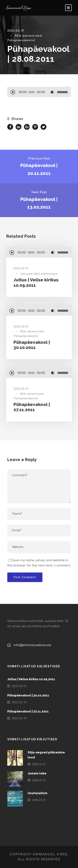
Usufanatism (37, 793)
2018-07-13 (39, 780)
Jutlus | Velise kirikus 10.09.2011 (31, 679)
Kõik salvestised (28, 36)
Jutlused (26, 274)
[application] (39, 93)
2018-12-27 (39, 764)
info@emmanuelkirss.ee (32, 645)
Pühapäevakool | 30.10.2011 (32, 345)
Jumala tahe (37, 773)
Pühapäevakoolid (21, 40)
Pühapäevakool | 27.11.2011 (32, 407)
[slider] (32, 92)
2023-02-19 (16, 31)
